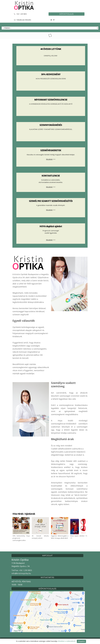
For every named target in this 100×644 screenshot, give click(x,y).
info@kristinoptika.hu (21, 573)
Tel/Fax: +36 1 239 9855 (22, 570)
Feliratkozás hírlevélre (24, 20)
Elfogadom (81, 641)
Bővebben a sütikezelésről (67, 641)
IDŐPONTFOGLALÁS (67, 14)
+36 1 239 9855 (21, 14)
